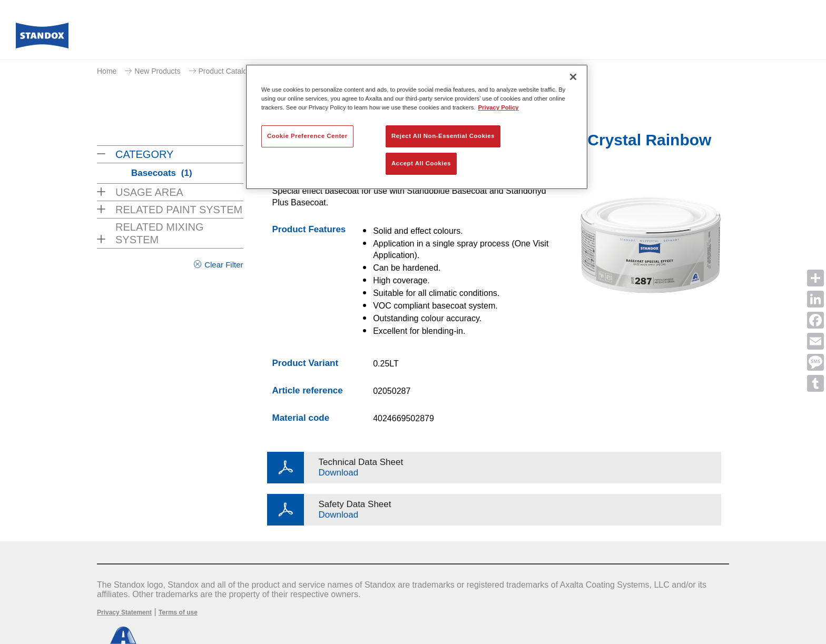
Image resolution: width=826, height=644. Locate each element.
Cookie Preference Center (307, 136)
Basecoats (162, 173)
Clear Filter (224, 265)
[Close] (573, 77)
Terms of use (178, 612)
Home (107, 71)
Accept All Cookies (421, 163)
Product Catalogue (229, 71)
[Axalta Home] (42, 38)
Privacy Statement (124, 612)
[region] (417, 127)
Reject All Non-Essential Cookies (443, 136)
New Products (157, 71)
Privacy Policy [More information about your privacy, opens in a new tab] (499, 107)
